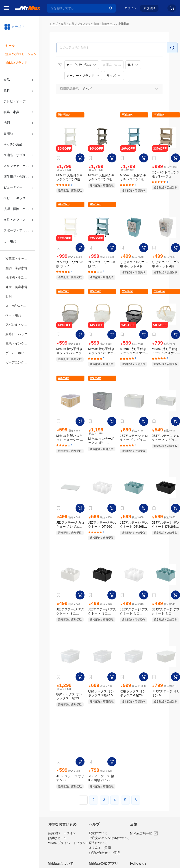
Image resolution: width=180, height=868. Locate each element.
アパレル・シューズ (19, 325)
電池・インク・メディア (19, 343)
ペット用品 (13, 315)
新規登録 (149, 8)
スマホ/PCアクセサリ (19, 306)
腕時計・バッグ (16, 334)
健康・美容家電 (16, 287)
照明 (9, 296)
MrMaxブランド (16, 63)
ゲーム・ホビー (16, 353)
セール (10, 46)
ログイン (130, 8)
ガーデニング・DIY (19, 362)
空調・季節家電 (16, 268)
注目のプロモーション (21, 54)
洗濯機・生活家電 (18, 278)
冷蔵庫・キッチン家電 (19, 259)
